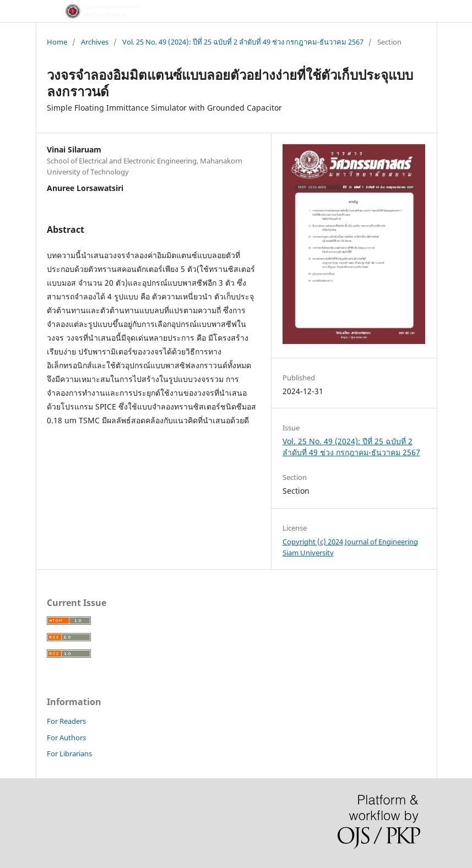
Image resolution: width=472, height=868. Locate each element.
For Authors (66, 738)
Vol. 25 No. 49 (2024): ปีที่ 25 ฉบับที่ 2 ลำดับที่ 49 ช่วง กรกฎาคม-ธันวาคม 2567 (243, 42)
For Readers (66, 721)
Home (57, 42)
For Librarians (69, 754)
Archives (95, 42)
